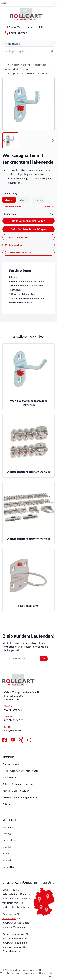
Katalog (7, 833)
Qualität (7, 847)
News (42, 973)
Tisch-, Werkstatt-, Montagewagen (30, 65)
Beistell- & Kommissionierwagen (19, 784)
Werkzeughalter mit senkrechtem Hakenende (26, 73)
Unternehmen (10, 840)
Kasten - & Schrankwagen (16, 791)
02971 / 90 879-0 (18, 33)
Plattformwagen (11, 764)
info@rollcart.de (13, 730)
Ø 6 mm (9, 200)
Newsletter (8, 867)
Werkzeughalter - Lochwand (18, 69)
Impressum (29, 973)
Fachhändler (9, 918)
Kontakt (7, 860)
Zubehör (7, 804)
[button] (4, 141)
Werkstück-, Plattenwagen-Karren (20, 797)
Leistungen (8, 827)
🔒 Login (50, 975)
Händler (7, 853)
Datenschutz (13, 973)
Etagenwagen (9, 777)
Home (8, 65)
